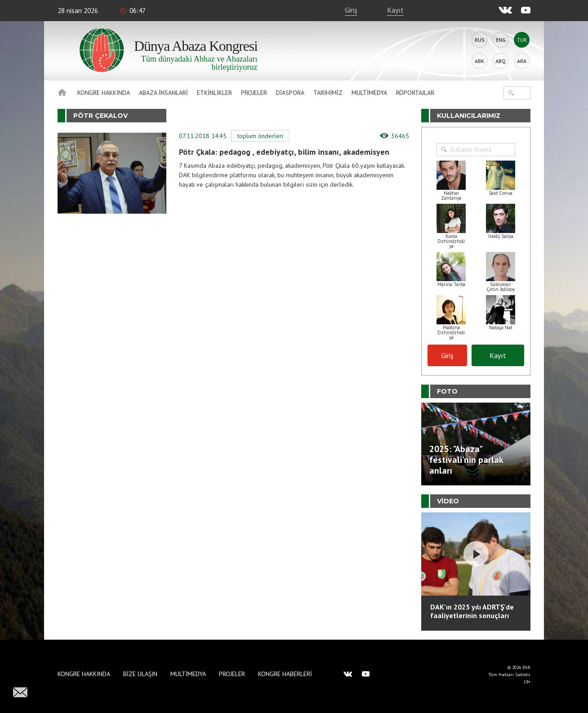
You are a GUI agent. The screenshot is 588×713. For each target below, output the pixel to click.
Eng (501, 40)
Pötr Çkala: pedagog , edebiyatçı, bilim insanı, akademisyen (284, 152)
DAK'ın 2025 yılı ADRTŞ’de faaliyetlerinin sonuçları (472, 611)
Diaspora (290, 93)
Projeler (254, 93)
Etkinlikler (214, 93)
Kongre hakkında (104, 93)
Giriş (351, 10)
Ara (522, 61)
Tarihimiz (328, 93)
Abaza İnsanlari (163, 93)
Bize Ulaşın (140, 674)
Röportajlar (415, 93)
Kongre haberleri (285, 674)
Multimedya (369, 93)
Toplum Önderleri (260, 136)
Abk (479, 61)
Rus (480, 40)
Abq (501, 61)
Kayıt (395, 10)
